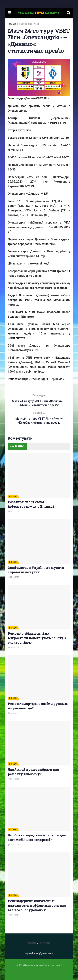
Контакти (45, 943)
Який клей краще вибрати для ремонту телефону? (33, 772)
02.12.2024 (13, 915)
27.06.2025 (13, 577)
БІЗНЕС (13, 496)
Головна (12, 24)
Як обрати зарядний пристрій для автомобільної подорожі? (37, 838)
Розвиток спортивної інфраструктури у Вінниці (31, 504)
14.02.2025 (13, 779)
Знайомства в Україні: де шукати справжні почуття (36, 570)
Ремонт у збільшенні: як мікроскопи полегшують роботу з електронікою (37, 638)
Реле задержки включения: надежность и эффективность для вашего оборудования (37, 905)
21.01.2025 (13, 845)
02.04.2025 (13, 713)
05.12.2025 (13, 512)
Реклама (31, 943)
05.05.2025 (13, 648)
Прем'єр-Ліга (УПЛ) (29, 24)
